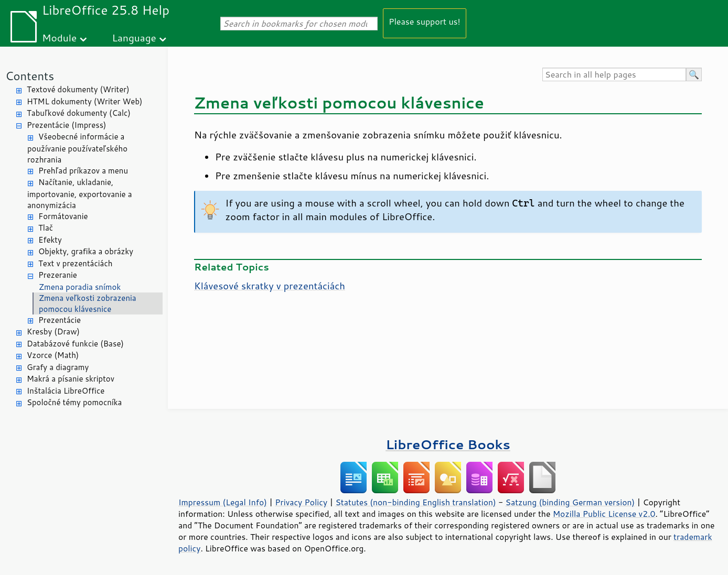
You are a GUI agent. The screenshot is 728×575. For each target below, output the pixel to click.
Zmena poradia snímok (80, 287)
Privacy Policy (301, 502)
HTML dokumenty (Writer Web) (85, 101)
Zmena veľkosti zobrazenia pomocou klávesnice (88, 303)
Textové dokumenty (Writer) (78, 89)
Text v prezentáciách (75, 263)
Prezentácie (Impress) (67, 125)
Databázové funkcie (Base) (75, 344)
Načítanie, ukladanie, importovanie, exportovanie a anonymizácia (80, 194)
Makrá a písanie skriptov (71, 379)
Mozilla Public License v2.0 (604, 514)
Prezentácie (60, 320)
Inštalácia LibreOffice (66, 391)
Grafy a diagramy (58, 367)
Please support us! (425, 21)
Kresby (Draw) (53, 332)
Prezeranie (58, 275)
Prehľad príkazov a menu (83, 171)
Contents (30, 76)
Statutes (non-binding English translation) (415, 502)
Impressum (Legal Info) (223, 502)
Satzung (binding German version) (570, 502)
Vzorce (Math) (53, 355)
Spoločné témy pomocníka (74, 402)
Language (134, 37)
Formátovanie (63, 216)
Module (59, 37)
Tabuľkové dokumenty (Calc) (79, 113)
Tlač (46, 228)
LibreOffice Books (448, 444)
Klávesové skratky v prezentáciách (270, 286)
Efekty (50, 240)
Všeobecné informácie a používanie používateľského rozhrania (77, 148)
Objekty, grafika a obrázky (86, 251)
